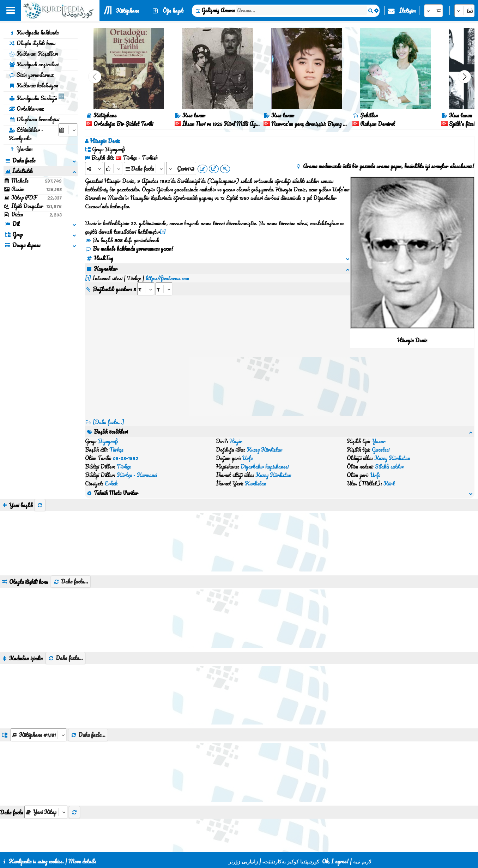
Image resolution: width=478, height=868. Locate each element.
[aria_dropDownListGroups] (39, 684)
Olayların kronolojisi (34, 119)
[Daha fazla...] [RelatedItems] (108, 422)
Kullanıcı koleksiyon (34, 85)
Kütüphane (128, 11)
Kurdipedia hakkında (34, 32)
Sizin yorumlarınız (31, 75)
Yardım (21, 149)
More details (82, 861)
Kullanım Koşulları (33, 54)
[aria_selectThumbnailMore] (46, 761)
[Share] (94, 168)
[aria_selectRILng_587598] (164, 280)
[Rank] (113, 168)
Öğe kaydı (173, 11)
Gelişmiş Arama (218, 10)
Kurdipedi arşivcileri (34, 64)
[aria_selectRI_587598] (146, 280)
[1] (163, 232)
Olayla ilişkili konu (32, 43)
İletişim (407, 11)
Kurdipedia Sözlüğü (37, 97)
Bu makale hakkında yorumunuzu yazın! (129, 249)
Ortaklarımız (26, 109)
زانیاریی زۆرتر (243, 861)
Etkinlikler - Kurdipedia (26, 134)
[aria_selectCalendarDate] (68, 130)
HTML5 (253, 844)
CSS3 (226, 844)
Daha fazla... (71, 531)
